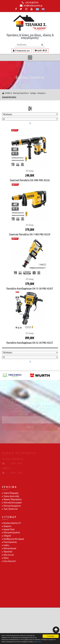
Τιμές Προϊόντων (10, 509)
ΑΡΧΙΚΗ (6, 93)
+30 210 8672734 (30, 3)
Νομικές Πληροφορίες (12, 499)
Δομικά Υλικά (8, 529)
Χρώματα (7, 526)
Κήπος (5, 558)
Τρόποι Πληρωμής (10, 493)
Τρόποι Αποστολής (11, 496)
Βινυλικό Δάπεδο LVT (12, 523)
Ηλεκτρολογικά (9, 548)
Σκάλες (6, 545)
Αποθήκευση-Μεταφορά (13, 539)
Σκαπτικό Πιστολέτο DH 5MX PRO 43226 (30, 180)
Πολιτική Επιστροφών (12, 502)
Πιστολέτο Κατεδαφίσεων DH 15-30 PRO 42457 (30, 289)
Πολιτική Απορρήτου (11, 506)
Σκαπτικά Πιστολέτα (9, 97)
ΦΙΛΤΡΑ (30, 108)
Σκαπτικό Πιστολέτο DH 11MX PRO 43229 (30, 234)
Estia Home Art (9, 561)
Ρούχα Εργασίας (9, 542)
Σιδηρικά (6, 536)
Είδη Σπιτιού (8, 555)
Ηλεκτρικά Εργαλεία (20, 93)
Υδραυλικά (7, 552)
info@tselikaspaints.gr (31, 6)
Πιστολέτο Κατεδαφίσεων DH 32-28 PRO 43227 (30, 343)
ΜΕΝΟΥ (30, 58)
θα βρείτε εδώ (37, 642)
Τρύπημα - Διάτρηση (37, 93)
